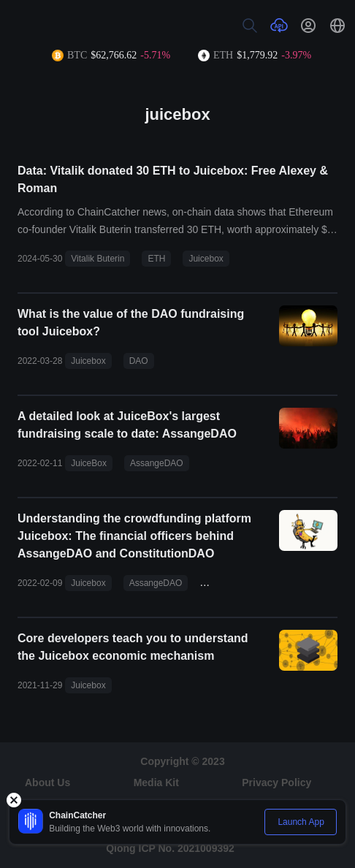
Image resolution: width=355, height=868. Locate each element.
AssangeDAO (157, 463)
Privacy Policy (276, 783)
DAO (139, 361)
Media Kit (156, 783)
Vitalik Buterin (98, 259)
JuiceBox (89, 463)
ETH (156, 259)
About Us (47, 783)
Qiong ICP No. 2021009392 (170, 848)
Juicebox (206, 259)
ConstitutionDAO (238, 583)
